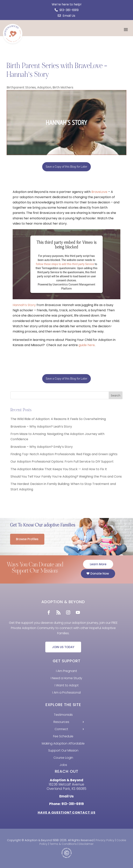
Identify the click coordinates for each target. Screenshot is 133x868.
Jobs (63, 765)
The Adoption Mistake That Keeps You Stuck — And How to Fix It (59, 469)
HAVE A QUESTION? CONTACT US (67, 812)
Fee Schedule (63, 736)
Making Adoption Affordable (63, 743)
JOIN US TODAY (63, 647)
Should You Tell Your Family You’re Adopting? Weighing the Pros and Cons (66, 476)
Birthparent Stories (21, 87)
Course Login (63, 758)
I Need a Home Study (66, 678)
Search (116, 395)
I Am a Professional (66, 693)
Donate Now (100, 574)
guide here (87, 345)
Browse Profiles (27, 539)
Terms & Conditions (63, 844)
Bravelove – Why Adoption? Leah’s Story (41, 427)
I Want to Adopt (67, 685)
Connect (61, 729)
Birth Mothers (63, 87)
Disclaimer (86, 844)
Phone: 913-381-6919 (66, 804)
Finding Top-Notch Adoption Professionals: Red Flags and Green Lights (64, 454)
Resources (61, 722)
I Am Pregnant (66, 671)
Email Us (66, 16)
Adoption (44, 87)
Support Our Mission (63, 750)
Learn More (98, 564)
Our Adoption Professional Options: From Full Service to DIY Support (62, 462)
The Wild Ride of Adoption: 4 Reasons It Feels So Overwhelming (58, 419)
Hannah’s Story (24, 305)
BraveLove (99, 192)
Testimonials (63, 715)
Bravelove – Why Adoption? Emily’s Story (42, 447)
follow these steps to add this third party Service (65, 264)
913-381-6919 (67, 10)
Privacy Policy (105, 840)
